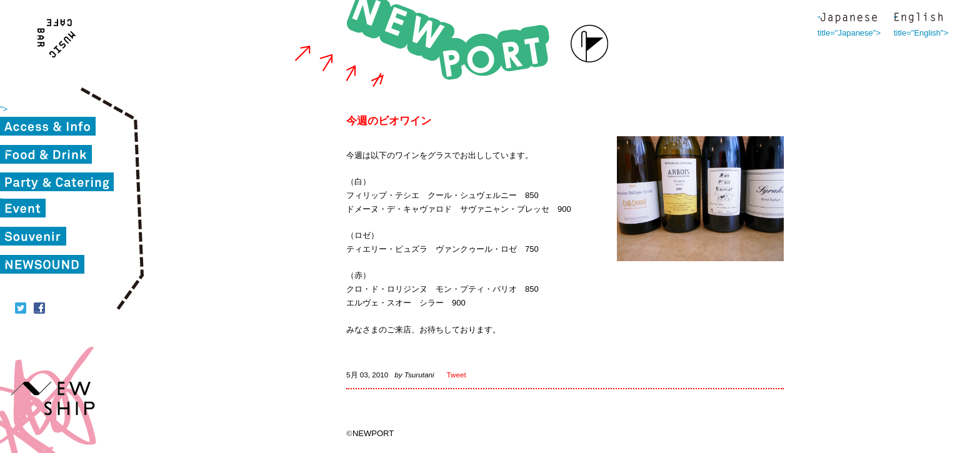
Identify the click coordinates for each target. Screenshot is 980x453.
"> (4, 109)
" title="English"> (918, 19)
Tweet (457, 375)
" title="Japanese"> (849, 19)
